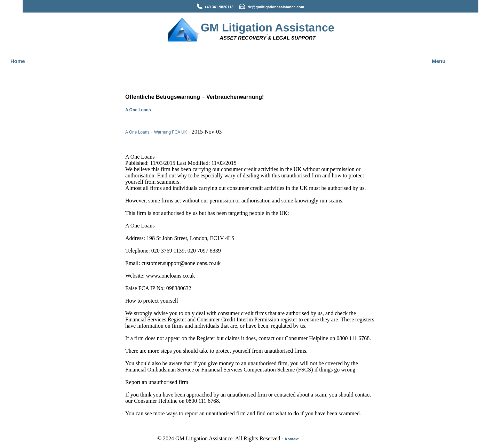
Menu (439, 61)
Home (18, 61)
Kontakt (292, 439)
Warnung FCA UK (171, 132)
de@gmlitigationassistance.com (276, 7)
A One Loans (138, 110)
